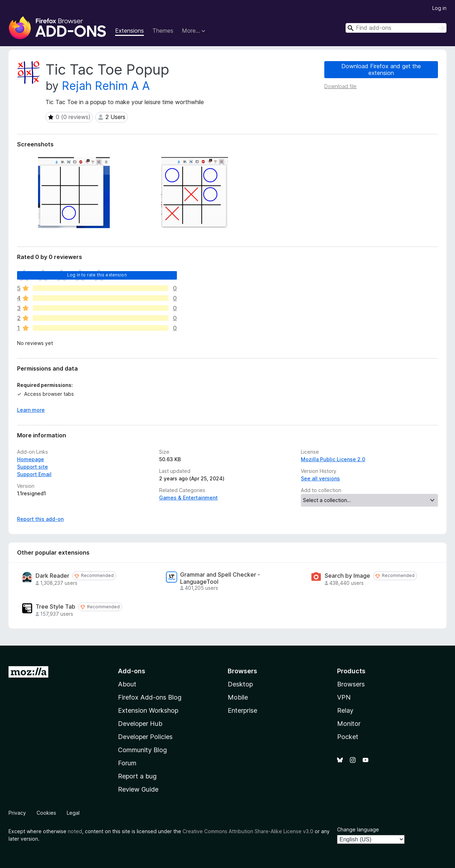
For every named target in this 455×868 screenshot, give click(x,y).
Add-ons (132, 671)
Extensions (129, 31)
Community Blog (142, 750)
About (127, 684)
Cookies (46, 813)
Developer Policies (145, 737)
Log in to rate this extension (97, 275)
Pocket (348, 737)
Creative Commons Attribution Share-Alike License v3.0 (248, 831)
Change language (358, 829)
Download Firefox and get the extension (381, 69)
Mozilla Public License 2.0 (333, 459)
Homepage (31, 459)
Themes (163, 31)
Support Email (34, 474)
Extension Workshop (148, 710)
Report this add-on (40, 519)
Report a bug (137, 776)
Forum (127, 763)
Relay (345, 710)
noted (75, 831)
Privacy (17, 813)
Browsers (351, 684)
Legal (73, 813)
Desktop (240, 684)
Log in (439, 8)
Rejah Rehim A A (106, 86)
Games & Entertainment (188, 498)
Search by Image (347, 576)
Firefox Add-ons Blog (150, 697)
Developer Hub (140, 724)
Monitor (349, 724)
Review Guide (138, 789)
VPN (344, 697)
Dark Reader (52, 576)
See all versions (320, 478)
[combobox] (396, 28)
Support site (32, 467)
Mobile (238, 697)
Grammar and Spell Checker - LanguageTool (220, 578)
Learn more (31, 410)
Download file (340, 86)
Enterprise (242, 710)
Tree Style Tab (55, 607)
